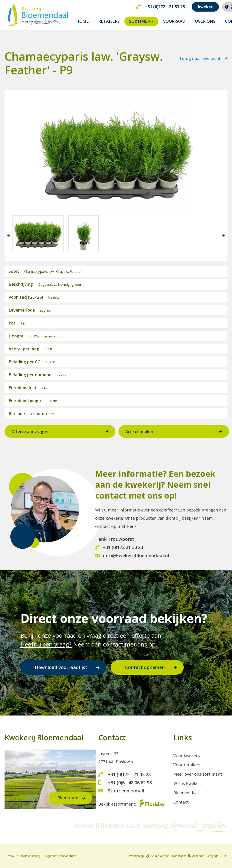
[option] (38, 235)
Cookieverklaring (29, 856)
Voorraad (174, 21)
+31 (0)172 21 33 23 (119, 548)
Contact (181, 802)
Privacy (9, 856)
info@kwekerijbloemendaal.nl (132, 557)
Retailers (109, 21)
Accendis (198, 856)
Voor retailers (187, 765)
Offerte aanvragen (30, 433)
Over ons (205, 21)
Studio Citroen (160, 856)
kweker (205, 7)
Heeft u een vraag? (46, 644)
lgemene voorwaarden (62, 856)
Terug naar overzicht (200, 60)
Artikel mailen (139, 433)
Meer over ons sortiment (198, 774)
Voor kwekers (187, 755)
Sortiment (141, 21)
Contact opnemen (145, 667)
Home (82, 21)
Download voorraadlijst (61, 667)
